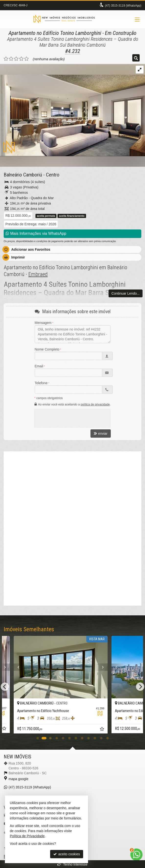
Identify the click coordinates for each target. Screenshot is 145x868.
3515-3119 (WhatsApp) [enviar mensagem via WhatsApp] (123, 6)
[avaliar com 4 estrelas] (21, 59)
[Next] (20, 667)
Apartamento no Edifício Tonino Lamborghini (55, 33)
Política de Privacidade (27, 836)
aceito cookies (67, 854)
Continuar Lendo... (126, 293)
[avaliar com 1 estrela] (6, 59)
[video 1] (72, 494)
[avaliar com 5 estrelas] (27, 59)
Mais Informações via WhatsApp (36, 233)
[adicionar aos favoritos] (16, 729)
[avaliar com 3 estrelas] (16, 59)
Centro (53, 175)
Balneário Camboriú (23, 175)
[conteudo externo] (72, 571)
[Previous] (27, 667)
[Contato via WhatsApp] (136, 855)
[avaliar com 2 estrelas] (11, 59)
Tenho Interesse (72, 864)
